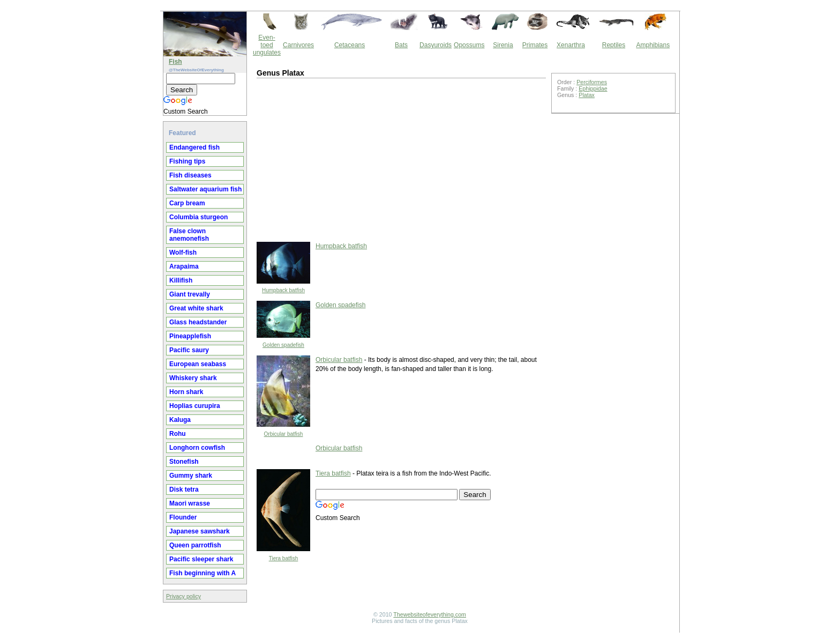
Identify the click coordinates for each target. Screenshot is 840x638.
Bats (401, 45)
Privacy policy (183, 596)
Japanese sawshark (200, 531)
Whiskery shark (193, 378)
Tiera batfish (284, 558)
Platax (587, 95)
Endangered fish (194, 147)
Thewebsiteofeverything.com (430, 614)
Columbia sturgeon (198, 217)
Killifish (181, 280)
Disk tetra (184, 489)
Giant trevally (190, 294)
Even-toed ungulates (267, 45)
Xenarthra (571, 45)
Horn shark (186, 392)
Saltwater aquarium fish (205, 189)
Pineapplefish (190, 336)
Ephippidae (593, 88)
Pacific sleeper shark (201, 559)
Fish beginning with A (202, 573)
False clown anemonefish (189, 235)
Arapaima (184, 266)
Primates (535, 45)
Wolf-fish (183, 253)
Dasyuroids (436, 45)
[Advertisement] (345, 159)
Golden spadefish (283, 345)
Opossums (469, 45)
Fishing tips (187, 161)
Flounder (183, 517)
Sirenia (503, 45)
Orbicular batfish (284, 434)
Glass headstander (198, 322)
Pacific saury (189, 350)
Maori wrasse (190, 503)
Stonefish (184, 462)
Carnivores (298, 45)
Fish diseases (190, 175)
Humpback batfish (283, 290)
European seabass (198, 364)
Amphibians (653, 45)
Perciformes (592, 82)
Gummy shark (191, 476)
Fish (175, 62)
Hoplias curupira (195, 406)
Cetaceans (350, 45)
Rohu (178, 434)
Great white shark (196, 308)
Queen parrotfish (195, 545)
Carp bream (187, 203)
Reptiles (614, 45)
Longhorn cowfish (197, 448)
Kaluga (180, 420)
